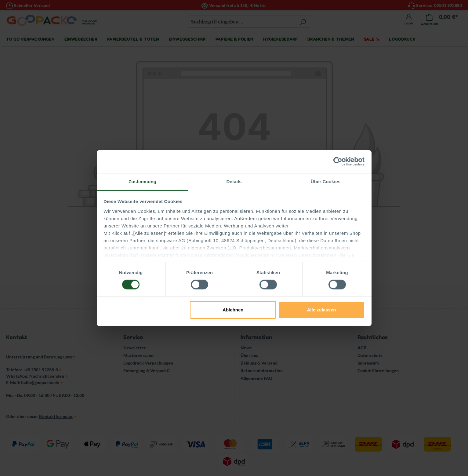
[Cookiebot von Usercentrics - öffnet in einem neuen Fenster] (338, 162)
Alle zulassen (321, 310)
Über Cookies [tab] (326, 181)
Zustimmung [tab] (142, 181)
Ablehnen (233, 310)
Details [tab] (234, 181)
